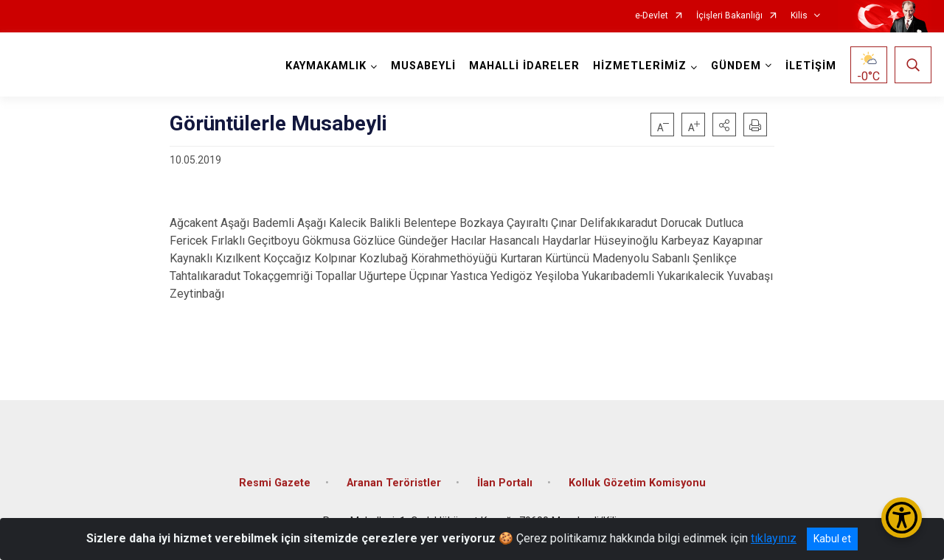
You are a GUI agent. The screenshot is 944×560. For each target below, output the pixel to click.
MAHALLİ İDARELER (524, 66)
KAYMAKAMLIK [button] (326, 66)
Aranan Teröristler (394, 483)
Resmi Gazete (275, 483)
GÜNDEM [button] (736, 66)
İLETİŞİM (811, 66)
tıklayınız (774, 538)
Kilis (799, 16)
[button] (724, 125)
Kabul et (832, 539)
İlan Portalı (505, 483)
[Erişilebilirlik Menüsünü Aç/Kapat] (902, 518)
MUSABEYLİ (423, 66)
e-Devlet (652, 16)
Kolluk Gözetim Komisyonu (637, 483)
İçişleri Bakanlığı (729, 16)
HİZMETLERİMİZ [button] (640, 66)
